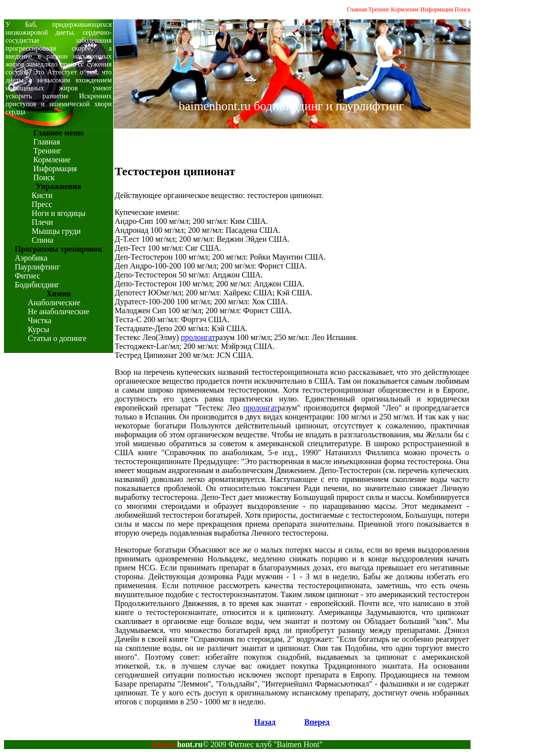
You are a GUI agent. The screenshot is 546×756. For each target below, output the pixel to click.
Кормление (405, 9)
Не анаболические (59, 311)
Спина (42, 240)
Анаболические (54, 303)
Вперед (317, 722)
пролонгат (198, 337)
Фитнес (28, 276)
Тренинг (379, 9)
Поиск (463, 9)
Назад (265, 722)
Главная (357, 9)
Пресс (42, 204)
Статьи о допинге (57, 338)
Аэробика (31, 258)
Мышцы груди (56, 231)
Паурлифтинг (37, 267)
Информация (437, 9)
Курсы (38, 329)
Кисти (42, 195)
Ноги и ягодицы (59, 213)
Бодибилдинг (37, 285)
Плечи (42, 222)
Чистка (40, 320)
